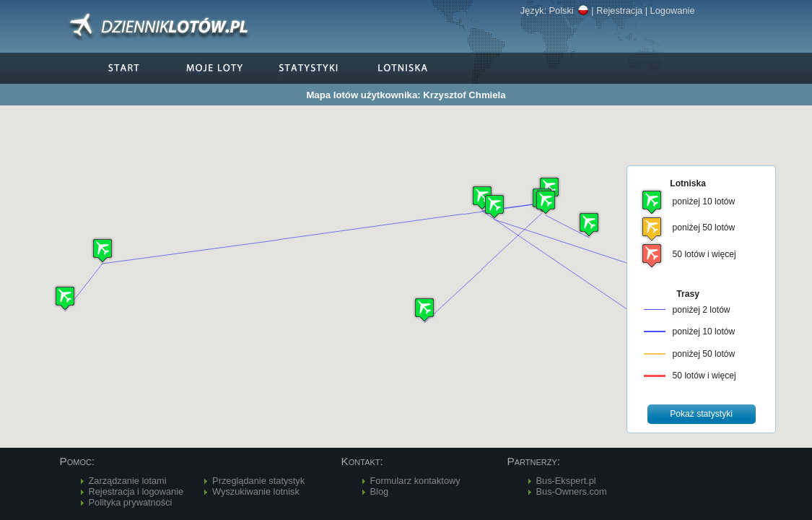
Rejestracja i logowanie (136, 491)
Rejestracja (619, 10)
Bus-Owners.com (572, 491)
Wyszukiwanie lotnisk (256, 491)
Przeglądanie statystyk (258, 481)
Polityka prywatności (131, 502)
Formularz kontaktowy (415, 481)
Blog (380, 491)
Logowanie (673, 10)
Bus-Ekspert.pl (566, 481)
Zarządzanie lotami (128, 481)
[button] (482, 198)
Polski (569, 10)
